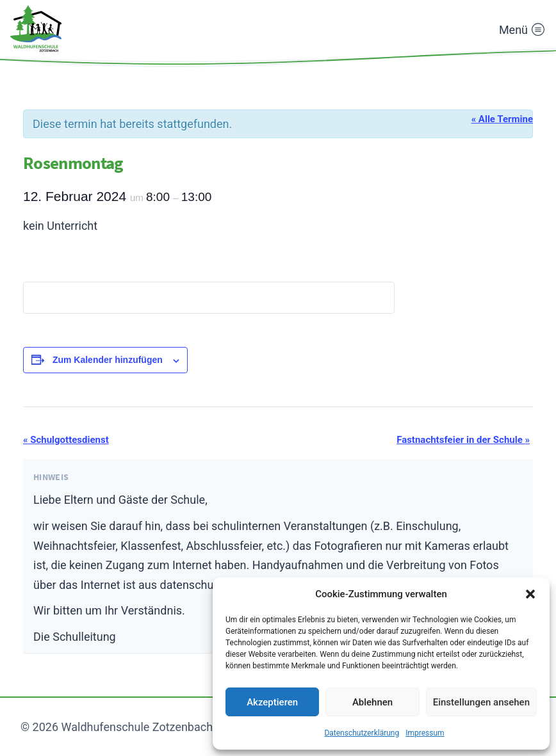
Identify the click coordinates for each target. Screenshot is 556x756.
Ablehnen (372, 702)
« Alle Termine (502, 119)
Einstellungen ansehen (481, 702)
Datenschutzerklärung (362, 733)
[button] (530, 594)
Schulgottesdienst (66, 440)
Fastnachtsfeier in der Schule (463, 440)
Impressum (425, 733)
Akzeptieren (272, 702)
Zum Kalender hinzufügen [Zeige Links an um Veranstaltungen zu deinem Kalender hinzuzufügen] (108, 360)
